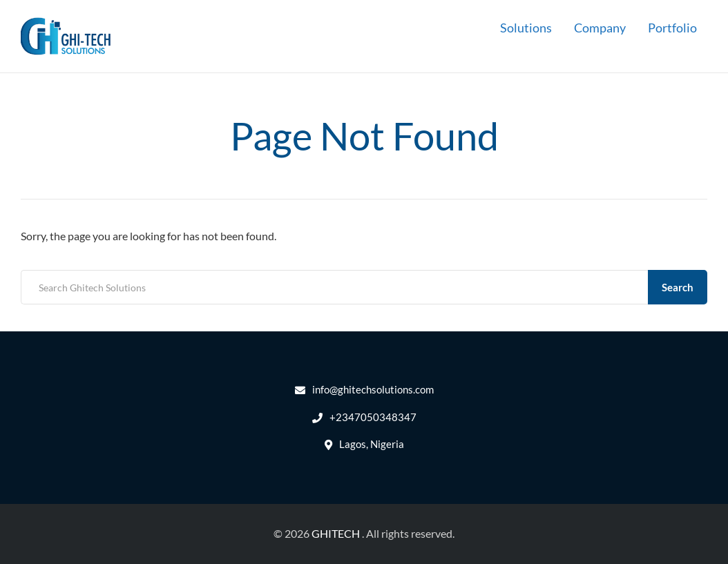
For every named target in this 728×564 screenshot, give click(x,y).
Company (600, 28)
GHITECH (336, 533)
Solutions (526, 28)
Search (678, 287)
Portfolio (672, 28)
